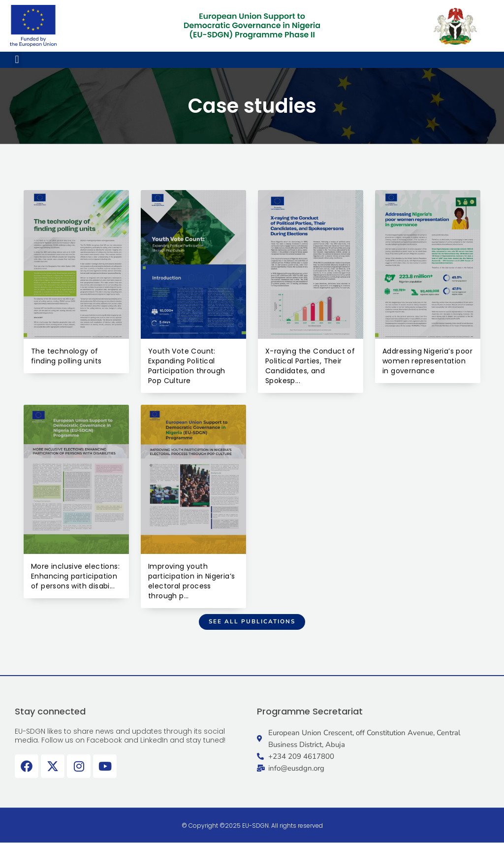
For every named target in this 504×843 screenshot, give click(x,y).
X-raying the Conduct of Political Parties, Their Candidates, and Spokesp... (310, 366)
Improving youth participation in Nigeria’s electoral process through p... (191, 581)
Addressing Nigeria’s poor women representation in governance (427, 361)
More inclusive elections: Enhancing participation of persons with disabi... (75, 576)
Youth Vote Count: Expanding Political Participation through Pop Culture (187, 366)
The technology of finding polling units (66, 356)
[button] (17, 60)
